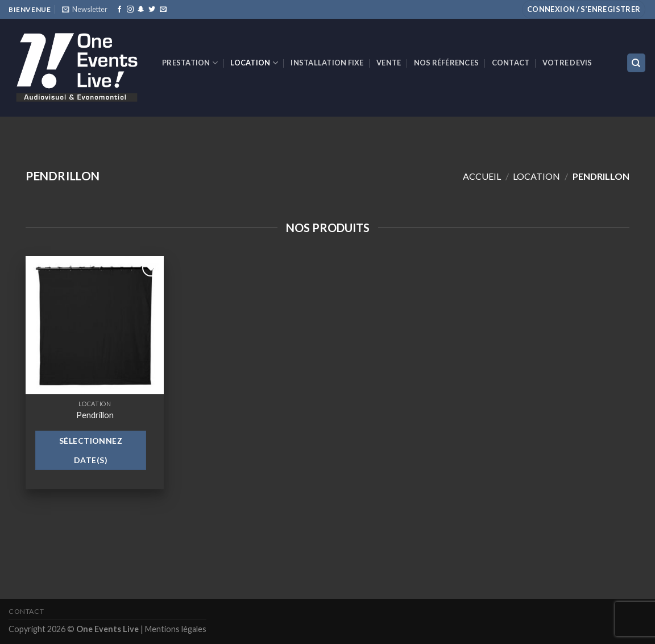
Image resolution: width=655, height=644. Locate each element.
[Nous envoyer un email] (163, 10)
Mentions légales (176, 629)
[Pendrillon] (95, 325)
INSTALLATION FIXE (327, 63)
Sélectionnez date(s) (91, 450)
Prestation (190, 63)
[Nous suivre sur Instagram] (130, 10)
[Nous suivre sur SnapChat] (141, 10)
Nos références (447, 63)
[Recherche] (637, 63)
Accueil (482, 176)
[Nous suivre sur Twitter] (152, 10)
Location (254, 63)
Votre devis (567, 63)
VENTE (389, 63)
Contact (511, 63)
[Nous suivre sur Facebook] (119, 10)
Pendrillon (95, 415)
